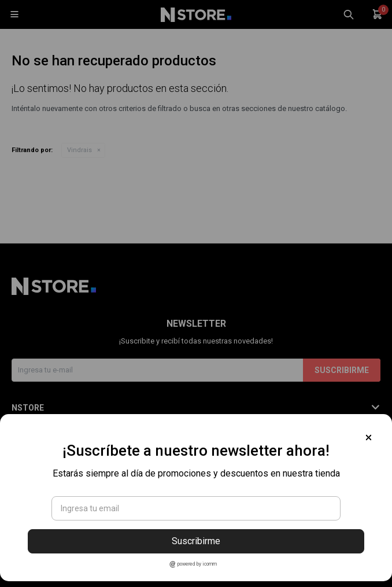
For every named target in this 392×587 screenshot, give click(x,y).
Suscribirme (196, 541)
